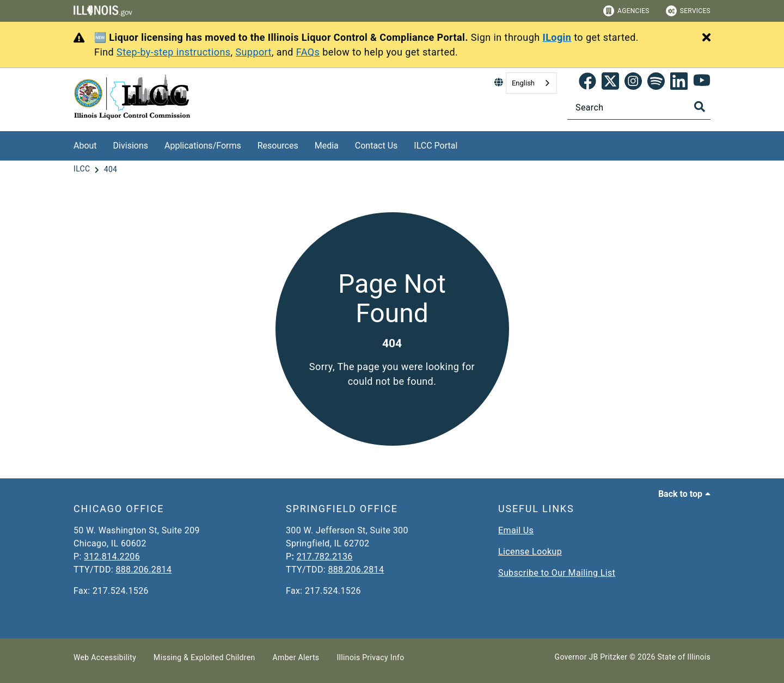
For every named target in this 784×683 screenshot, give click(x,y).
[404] (111, 169)
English (523, 83)
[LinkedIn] (679, 83)
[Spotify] (656, 83)
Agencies (626, 11)
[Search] (639, 107)
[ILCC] (83, 169)
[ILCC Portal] (465, 144)
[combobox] (531, 83)
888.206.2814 (143, 570)
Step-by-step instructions (173, 52)
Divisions (131, 146)
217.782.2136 (325, 556)
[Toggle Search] (700, 107)
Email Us (516, 530)
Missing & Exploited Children (204, 657)
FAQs (308, 52)
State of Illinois (684, 657)
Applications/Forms (203, 146)
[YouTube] (702, 83)
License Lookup (530, 552)
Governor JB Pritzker (591, 657)
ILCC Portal (436, 146)
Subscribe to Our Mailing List (557, 573)
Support (253, 52)
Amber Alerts (296, 657)
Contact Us (376, 146)
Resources (278, 146)
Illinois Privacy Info (370, 657)
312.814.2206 (112, 556)
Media (327, 146)
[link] (587, 83)
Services (688, 11)
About (85, 146)
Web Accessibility (105, 657)
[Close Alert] (706, 38)
